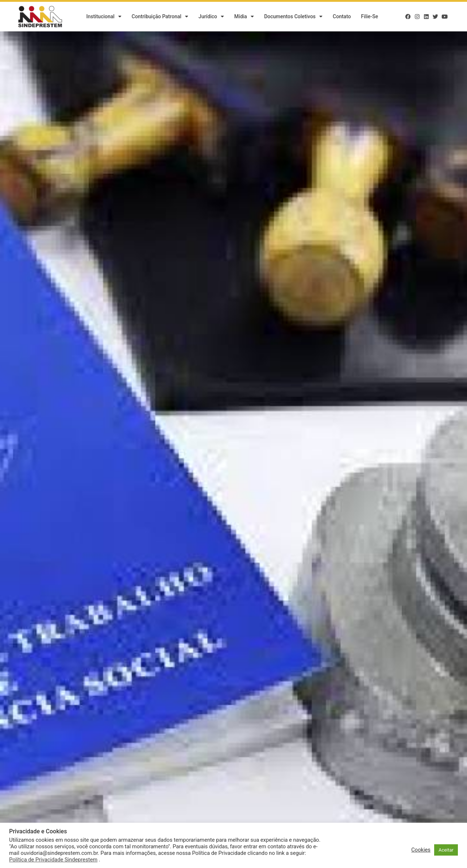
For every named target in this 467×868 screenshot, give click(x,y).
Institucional (104, 16)
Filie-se (370, 16)
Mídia (244, 16)
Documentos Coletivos (293, 16)
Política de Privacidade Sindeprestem (53, 860)
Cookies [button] (421, 850)
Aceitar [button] (446, 850)
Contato (342, 16)
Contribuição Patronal (160, 16)
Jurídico (211, 16)
